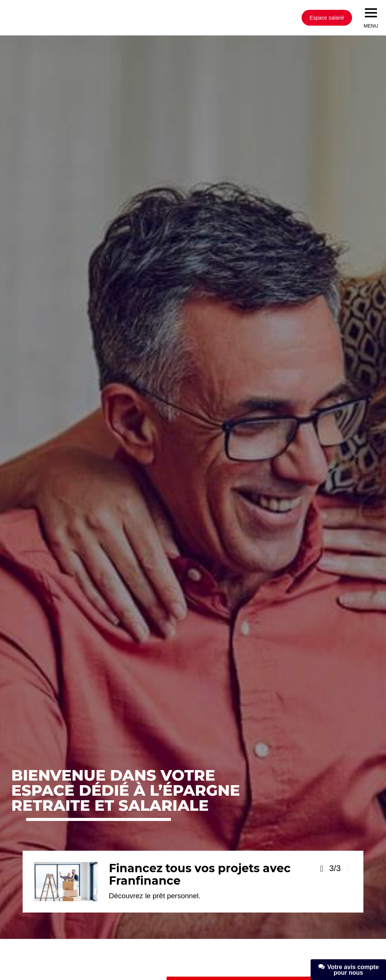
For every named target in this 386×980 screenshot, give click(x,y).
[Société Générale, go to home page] (111, 18)
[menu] (371, 13)
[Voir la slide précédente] (322, 869)
